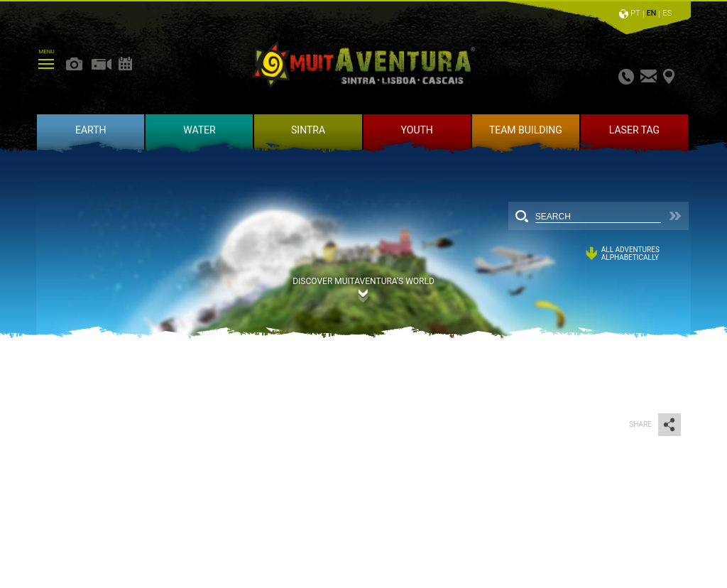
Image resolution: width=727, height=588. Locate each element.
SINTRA (308, 130)
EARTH (91, 130)
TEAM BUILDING (526, 130)
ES (667, 13)
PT (635, 13)
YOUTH (417, 130)
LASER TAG (634, 130)
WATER (199, 130)
